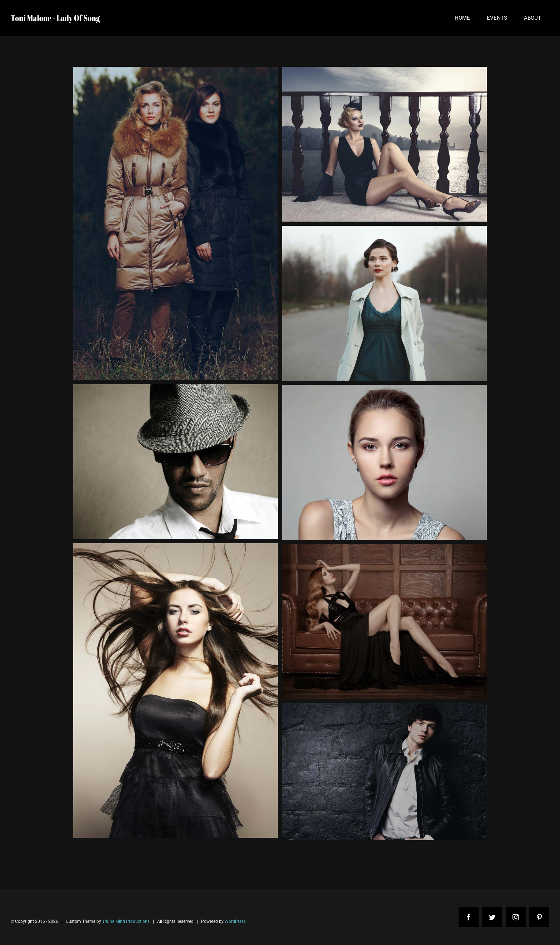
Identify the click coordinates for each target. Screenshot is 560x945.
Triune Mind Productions (126, 921)
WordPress (235, 921)
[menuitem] (462, 18)
